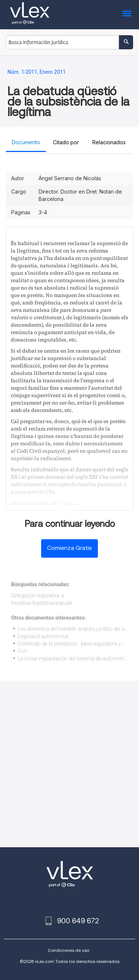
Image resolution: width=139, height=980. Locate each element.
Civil (22, 651)
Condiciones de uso (69, 950)
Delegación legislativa (35, 595)
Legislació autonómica (43, 636)
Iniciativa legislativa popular (42, 603)
